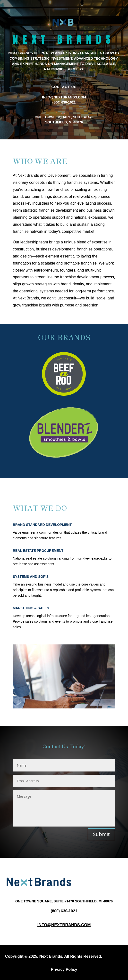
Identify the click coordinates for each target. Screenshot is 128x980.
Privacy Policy (64, 969)
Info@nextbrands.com (64, 925)
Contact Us (64, 87)
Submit (101, 834)
